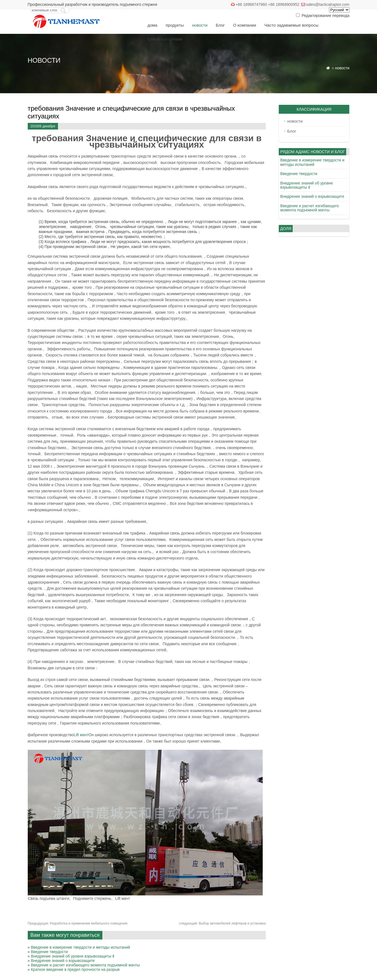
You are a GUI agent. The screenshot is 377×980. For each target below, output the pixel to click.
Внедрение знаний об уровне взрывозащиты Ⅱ (73, 956)
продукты (175, 25)
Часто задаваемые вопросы (291, 25)
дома (152, 25)
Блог (220, 25)
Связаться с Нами (165, 39)
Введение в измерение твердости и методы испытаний (80, 947)
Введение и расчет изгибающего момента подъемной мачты (85, 965)
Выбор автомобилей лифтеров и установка (222, 923)
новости (200, 25)
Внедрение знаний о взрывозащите (63, 961)
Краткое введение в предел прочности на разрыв (75, 969)
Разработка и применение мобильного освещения (78, 923)
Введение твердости (49, 952)
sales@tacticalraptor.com (328, 4)
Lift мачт (81, 735)
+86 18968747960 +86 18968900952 (267, 4)
